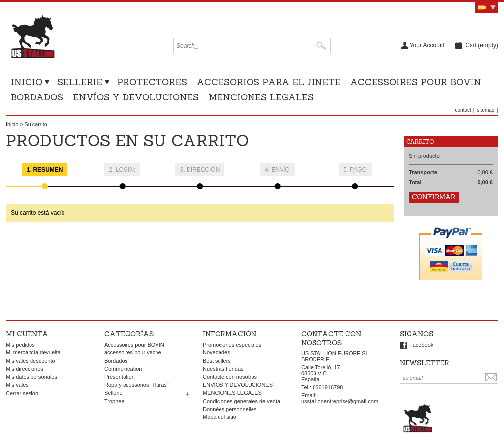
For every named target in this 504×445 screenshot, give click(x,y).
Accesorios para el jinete (269, 82)
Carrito (424, 142)
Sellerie (80, 82)
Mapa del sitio (220, 417)
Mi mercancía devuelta (33, 352)
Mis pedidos (20, 345)
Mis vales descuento (31, 361)
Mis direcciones (25, 369)
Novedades (217, 352)
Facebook (421, 345)
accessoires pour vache (133, 352)
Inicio (27, 82)
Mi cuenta (27, 334)
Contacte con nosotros (230, 377)
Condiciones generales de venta (241, 401)
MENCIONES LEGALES (261, 97)
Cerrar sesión (22, 393)
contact (463, 110)
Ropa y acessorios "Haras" (137, 385)
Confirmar (434, 197)
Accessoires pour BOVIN (416, 82)
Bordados (37, 97)
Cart (482, 45)
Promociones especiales (232, 345)
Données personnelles (230, 409)
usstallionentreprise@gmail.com (340, 401)
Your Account (427, 45)
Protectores (152, 82)
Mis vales (17, 385)
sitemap (486, 110)
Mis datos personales (31, 377)
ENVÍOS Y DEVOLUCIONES (136, 97)
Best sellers (217, 361)
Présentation (120, 377)
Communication (123, 369)
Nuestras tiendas (223, 369)
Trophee (114, 401)
